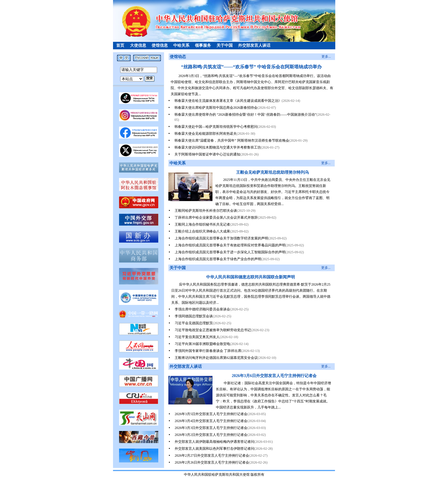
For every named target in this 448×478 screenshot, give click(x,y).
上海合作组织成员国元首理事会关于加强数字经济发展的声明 (221, 238)
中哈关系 (181, 45)
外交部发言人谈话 (254, 45)
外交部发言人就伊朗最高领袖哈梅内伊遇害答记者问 (214, 442)
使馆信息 (160, 45)
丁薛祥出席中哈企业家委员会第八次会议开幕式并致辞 (216, 218)
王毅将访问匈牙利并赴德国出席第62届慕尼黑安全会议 (216, 358)
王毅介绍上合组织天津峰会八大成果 (202, 231)
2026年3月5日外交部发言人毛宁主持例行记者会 (211, 414)
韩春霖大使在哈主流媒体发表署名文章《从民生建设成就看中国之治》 (228, 101)
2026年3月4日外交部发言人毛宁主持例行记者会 (211, 421)
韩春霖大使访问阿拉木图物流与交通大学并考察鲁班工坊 (218, 147)
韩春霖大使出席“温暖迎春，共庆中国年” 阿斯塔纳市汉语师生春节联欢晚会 (232, 140)
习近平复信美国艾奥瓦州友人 (197, 337)
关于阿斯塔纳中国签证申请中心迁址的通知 (207, 154)
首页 (120, 45)
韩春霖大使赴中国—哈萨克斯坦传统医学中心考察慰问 (216, 127)
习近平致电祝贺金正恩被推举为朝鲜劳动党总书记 (213, 330)
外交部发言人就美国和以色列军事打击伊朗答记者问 (214, 449)
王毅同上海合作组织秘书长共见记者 (202, 224)
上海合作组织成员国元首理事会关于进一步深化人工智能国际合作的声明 (230, 252)
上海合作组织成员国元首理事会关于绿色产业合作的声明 (218, 259)
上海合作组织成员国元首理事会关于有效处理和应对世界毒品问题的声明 (230, 245)
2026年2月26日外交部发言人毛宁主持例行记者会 (212, 462)
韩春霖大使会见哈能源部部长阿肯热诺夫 (206, 134)
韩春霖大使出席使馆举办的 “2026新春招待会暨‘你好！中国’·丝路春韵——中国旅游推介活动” (245, 115)
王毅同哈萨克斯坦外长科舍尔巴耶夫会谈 (206, 211)
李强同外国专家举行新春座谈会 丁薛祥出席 (208, 351)
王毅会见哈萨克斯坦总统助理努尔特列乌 (272, 172)
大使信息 (138, 45)
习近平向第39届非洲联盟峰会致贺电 (202, 344)
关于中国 (225, 45)
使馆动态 (178, 57)
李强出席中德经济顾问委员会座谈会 (202, 309)
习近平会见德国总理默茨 (194, 323)
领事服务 (203, 45)
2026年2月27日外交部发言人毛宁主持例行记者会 (212, 455)
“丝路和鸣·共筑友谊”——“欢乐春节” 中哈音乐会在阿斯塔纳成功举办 (251, 67)
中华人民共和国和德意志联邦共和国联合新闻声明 (251, 277)
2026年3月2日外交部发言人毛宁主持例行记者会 (211, 435)
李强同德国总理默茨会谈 (194, 316)
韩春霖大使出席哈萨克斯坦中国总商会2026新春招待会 (216, 108)
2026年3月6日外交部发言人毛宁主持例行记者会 (274, 376)
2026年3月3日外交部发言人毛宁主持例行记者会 (211, 428)
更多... (326, 57)
